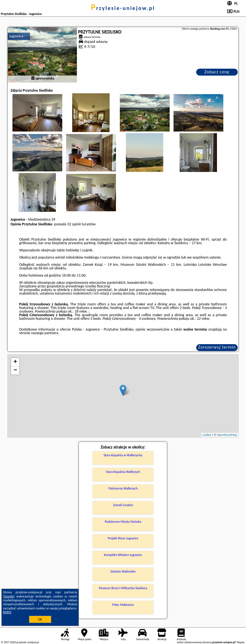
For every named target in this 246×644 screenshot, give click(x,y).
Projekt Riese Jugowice (123, 538)
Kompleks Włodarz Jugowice (123, 555)
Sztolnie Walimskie (123, 571)
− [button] (15, 370)
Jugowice (16, 36)
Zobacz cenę (217, 72)
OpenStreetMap (227, 435)
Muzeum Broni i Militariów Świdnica (123, 588)
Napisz (241, 642)
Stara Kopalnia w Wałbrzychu (123, 455)
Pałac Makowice (123, 605)
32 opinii (74, 224)
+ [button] (15, 362)
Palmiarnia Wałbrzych (123, 488)
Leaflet (207, 435)
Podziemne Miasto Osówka (123, 522)
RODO (7, 612)
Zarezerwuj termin (217, 347)
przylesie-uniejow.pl (123, 8)
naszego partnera (45, 333)
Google (9, 596)
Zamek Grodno (123, 505)
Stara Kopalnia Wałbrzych (123, 472)
